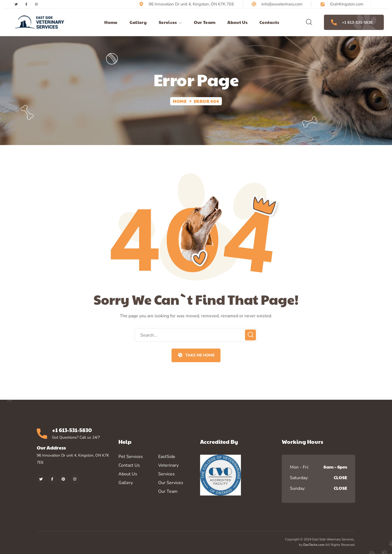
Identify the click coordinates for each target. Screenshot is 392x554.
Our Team (168, 491)
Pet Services (131, 457)
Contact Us (129, 465)
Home (180, 101)
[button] (309, 22)
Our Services (171, 483)
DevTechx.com (314, 545)
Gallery (126, 483)
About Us (128, 474)
